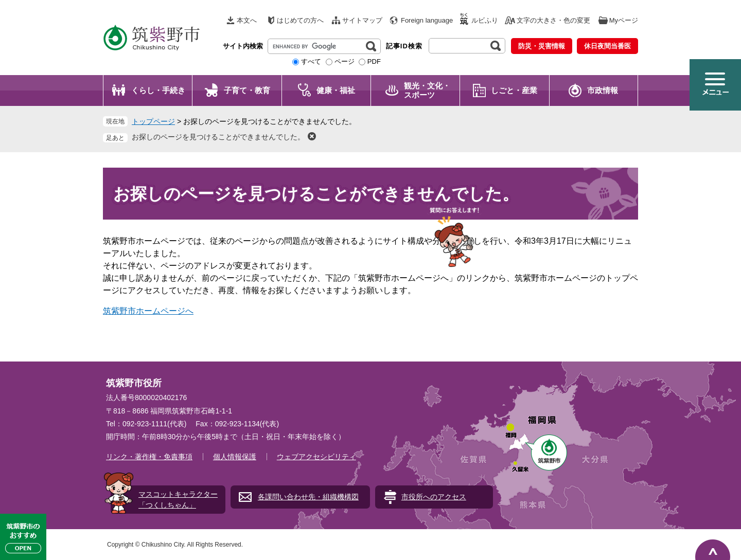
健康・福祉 (336, 90)
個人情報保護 (235, 457)
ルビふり (485, 20)
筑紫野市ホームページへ (148, 311)
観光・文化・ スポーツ (427, 90)
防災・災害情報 (542, 46)
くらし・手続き (158, 90)
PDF (374, 61)
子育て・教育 (247, 90)
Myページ (624, 20)
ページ (345, 61)
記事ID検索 (404, 46)
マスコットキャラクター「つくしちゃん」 (178, 500)
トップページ (153, 121)
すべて (311, 61)
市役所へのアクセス (434, 497)
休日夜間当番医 (607, 46)
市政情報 (603, 90)
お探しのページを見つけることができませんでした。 (218, 137)
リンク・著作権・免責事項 (149, 457)
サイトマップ (362, 20)
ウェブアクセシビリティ (316, 457)
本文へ (247, 20)
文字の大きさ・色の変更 (553, 20)
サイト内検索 (243, 46)
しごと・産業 (514, 90)
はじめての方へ (300, 20)
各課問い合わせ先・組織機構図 (308, 497)
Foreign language (427, 20)
